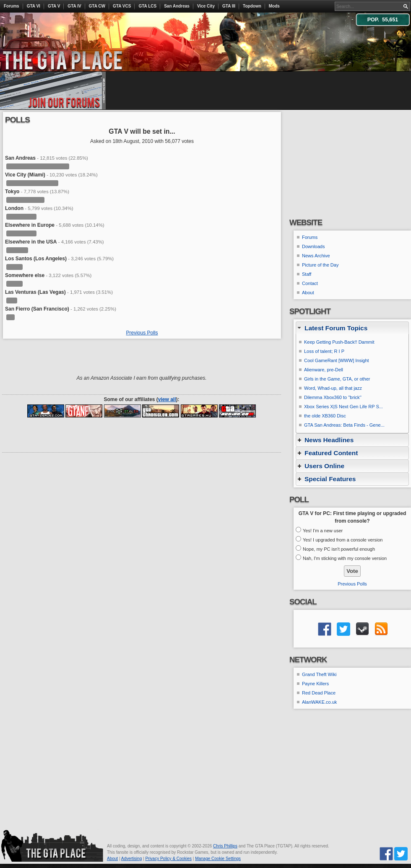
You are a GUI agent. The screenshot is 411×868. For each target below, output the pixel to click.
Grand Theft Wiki (319, 674)
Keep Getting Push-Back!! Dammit (339, 342)
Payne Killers (315, 684)
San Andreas (177, 6)
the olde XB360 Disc (325, 416)
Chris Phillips (225, 846)
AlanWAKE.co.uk (319, 702)
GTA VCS (122, 6)
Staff (307, 274)
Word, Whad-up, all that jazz (333, 388)
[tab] (352, 328)
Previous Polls (142, 333)
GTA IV (74, 6)
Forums (12, 6)
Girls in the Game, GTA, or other (337, 379)
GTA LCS (147, 6)
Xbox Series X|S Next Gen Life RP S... (343, 407)
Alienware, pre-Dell (324, 370)
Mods (274, 6)
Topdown (252, 6)
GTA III (229, 6)
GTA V (54, 6)
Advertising (131, 859)
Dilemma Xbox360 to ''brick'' (333, 397)
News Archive (316, 256)
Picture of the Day (320, 265)
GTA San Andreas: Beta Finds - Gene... (344, 425)
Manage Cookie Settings (218, 859)
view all (167, 399)
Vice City (206, 6)
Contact (310, 283)
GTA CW (97, 6)
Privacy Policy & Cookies (168, 859)
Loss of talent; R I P (324, 351)
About (308, 293)
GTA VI (34, 6)
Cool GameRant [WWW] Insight (337, 360)
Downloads (313, 246)
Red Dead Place (319, 693)
